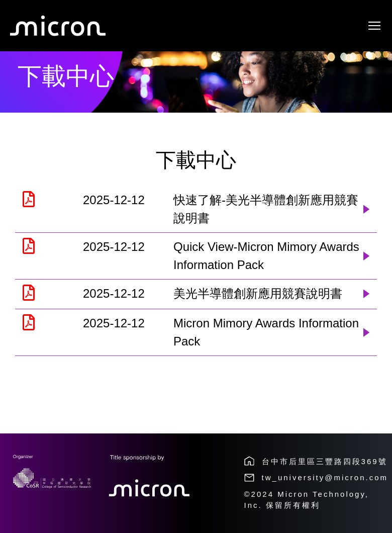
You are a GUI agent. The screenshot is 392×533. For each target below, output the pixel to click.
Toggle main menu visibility (375, 23)
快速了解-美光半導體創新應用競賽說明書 (266, 209)
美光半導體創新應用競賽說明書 (258, 293)
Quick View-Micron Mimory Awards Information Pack (266, 256)
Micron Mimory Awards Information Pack (266, 332)
